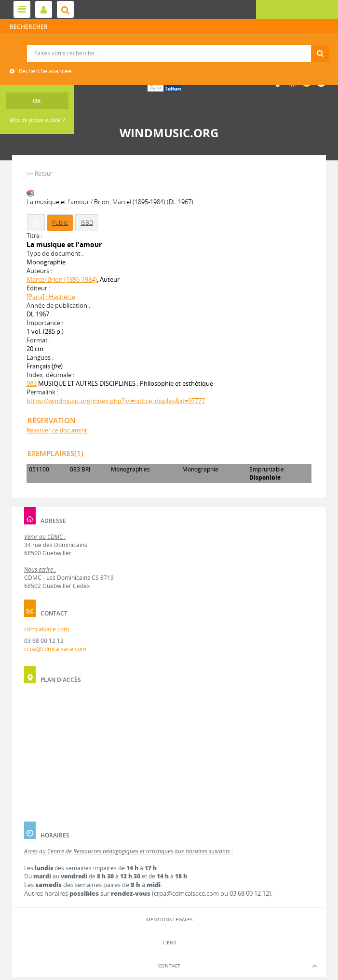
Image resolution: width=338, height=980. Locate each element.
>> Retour (40, 174)
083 (32, 383)
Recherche (169, 45)
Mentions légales (169, 919)
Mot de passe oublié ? (37, 120)
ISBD (87, 223)
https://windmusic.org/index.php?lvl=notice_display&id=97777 (116, 401)
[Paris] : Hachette (51, 297)
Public (60, 223)
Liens (169, 942)
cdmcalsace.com (47, 629)
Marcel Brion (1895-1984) (62, 279)
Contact (169, 966)
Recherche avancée (44, 71)
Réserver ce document (57, 430)
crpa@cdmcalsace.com (55, 649)
